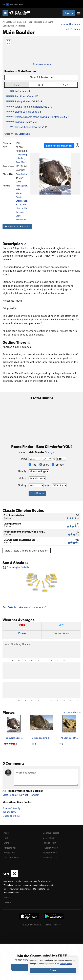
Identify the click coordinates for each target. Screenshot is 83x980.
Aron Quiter (21, 174)
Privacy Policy (66, 964)
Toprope (58, 465)
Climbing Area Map (42, 64)
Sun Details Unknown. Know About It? (24, 607)
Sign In (69, 13)
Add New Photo (72, 712)
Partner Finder (10, 848)
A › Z (65, 85)
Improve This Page (70, 24)
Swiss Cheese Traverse (28, 127)
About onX (9, 897)
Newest (24, 795)
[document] (53, 966)
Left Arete (20, 91)
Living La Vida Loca (26, 112)
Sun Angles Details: (41, 579)
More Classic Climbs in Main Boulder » (27, 551)
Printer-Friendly (11, 808)
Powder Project (50, 853)
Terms (49, 925)
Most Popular (10, 795)
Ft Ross (21, 26)
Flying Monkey (23, 101)
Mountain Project (51, 833)
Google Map (22, 155)
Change (49, 452)
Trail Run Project (50, 848)
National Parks (50, 857)
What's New (9, 812)
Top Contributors (12, 857)
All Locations (9, 22)
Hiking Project (49, 843)
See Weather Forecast (17, 226)
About (6, 833)
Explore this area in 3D (59, 146)
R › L (41, 85)
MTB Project (48, 838)
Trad (33, 465)
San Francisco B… (37, 22)
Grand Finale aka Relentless (31, 107)
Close (53, 970)
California (22, 22)
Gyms (6, 843)
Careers (7, 902)
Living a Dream (24, 122)
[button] (33, 174)
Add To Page (73, 29)
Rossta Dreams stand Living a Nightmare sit (40, 117)
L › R (17, 85)
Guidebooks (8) (11, 816)
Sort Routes (24, 134)
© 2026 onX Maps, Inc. (33, 925)
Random (35, 795)
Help (6, 838)
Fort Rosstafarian (25, 96)
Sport (44, 465)
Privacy (57, 925)
